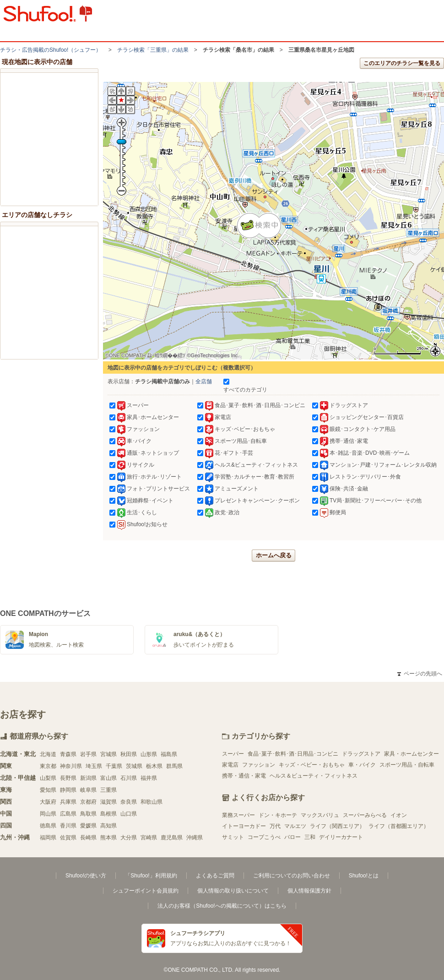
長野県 (68, 778)
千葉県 (114, 766)
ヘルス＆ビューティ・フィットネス (314, 776)
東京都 (48, 766)
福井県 (149, 778)
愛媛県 (88, 826)
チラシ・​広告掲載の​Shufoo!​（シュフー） (51, 50)
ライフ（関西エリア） (337, 826)
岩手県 (88, 754)
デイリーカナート (341, 837)
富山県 (108, 778)
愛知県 (48, 790)
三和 (310, 837)
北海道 (48, 754)
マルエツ (295, 826)
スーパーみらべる (365, 815)
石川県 (129, 778)
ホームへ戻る (274, 555)
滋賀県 (108, 802)
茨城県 (134, 766)
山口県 (129, 814)
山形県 (149, 754)
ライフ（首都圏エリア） (399, 826)
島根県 (108, 814)
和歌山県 (152, 802)
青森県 (68, 754)
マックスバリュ (320, 815)
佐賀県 (68, 838)
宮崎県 (149, 838)
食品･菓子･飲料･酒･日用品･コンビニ (293, 754)
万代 (275, 826)
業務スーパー (238, 815)
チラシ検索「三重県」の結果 (153, 50)
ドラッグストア (361, 754)
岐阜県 (88, 790)
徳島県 (48, 826)
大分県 (129, 838)
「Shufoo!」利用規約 (151, 876)
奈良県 (129, 802)
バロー (292, 837)
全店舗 (204, 381)
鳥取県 (88, 814)
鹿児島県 (172, 838)
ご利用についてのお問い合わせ (292, 876)
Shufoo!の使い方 (86, 876)
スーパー (233, 754)
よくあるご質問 (215, 876)
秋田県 (129, 754)
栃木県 (154, 766)
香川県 (68, 826)
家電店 (230, 765)
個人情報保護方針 (309, 891)
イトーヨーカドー (244, 826)
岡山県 (48, 814)
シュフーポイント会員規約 (146, 891)
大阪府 (48, 802)
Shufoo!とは (364, 876)
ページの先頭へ (420, 674)
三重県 (108, 790)
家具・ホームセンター (412, 754)
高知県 (108, 826)
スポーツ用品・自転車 (407, 765)
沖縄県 (195, 838)
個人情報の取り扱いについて (233, 891)
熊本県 (108, 838)
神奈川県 (71, 766)
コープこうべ (264, 837)
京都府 (88, 802)
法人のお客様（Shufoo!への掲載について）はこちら (222, 906)
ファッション (259, 765)
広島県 (68, 814)
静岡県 (68, 790)
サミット (233, 837)
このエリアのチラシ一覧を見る (402, 63)
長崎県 (88, 838)
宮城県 (108, 754)
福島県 (169, 754)
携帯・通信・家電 (244, 776)
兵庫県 (68, 802)
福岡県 (48, 838)
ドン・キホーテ (278, 815)
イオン (399, 815)
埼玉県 (94, 766)
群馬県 (174, 766)
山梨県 (48, 778)
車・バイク (362, 765)
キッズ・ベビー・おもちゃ (312, 765)
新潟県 (88, 778)
